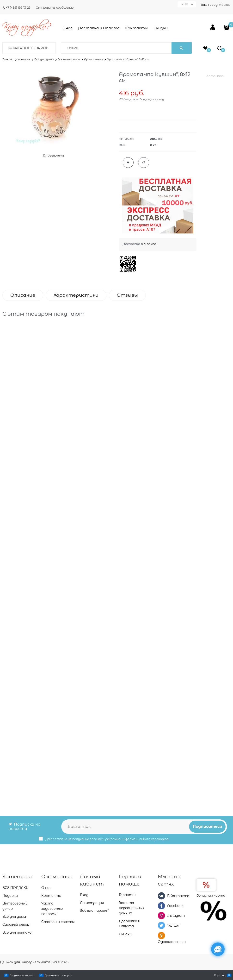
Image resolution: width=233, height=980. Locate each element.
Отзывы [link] (127, 295)
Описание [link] (23, 295)
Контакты (136, 28)
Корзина (220, 975)
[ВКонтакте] (161, 896)
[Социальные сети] (218, 949)
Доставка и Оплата (99, 28)
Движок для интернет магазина (28, 962)
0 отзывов (215, 76)
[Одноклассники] (161, 936)
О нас (67, 28)
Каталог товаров (31, 48)
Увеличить (56, 156)
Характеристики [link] (76, 295)
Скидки (161, 28)
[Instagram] (161, 916)
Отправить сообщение (55, 8)
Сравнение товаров (58, 975)
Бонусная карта (211, 895)
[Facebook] (161, 906)
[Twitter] (161, 925)
